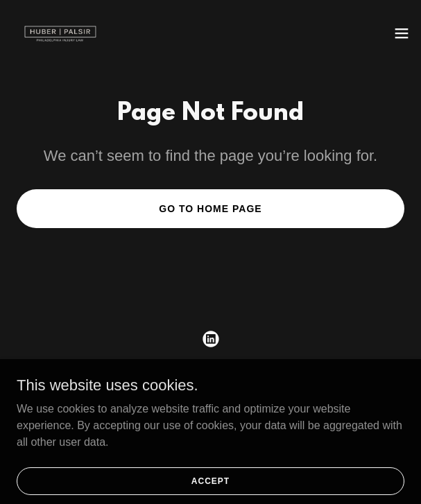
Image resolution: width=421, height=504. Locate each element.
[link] (60, 33)
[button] (402, 33)
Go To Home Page (210, 209)
